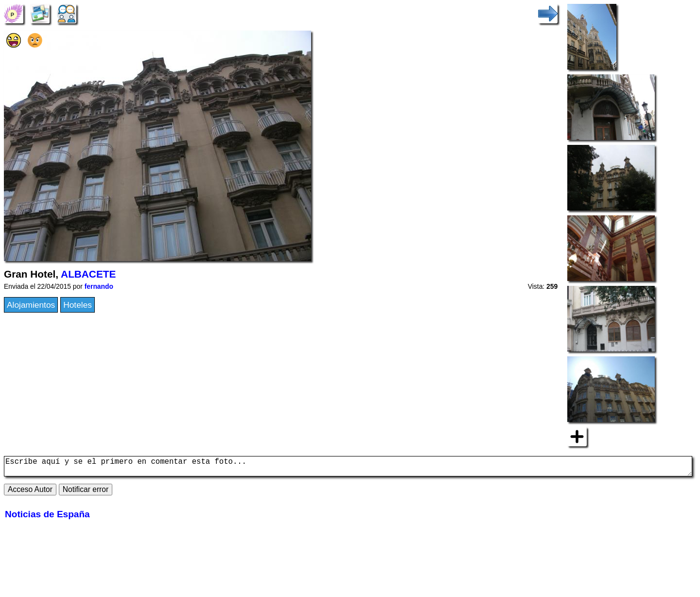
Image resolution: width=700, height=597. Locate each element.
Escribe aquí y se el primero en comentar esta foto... (348, 468)
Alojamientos (31, 305)
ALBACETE (88, 274)
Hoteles (78, 305)
